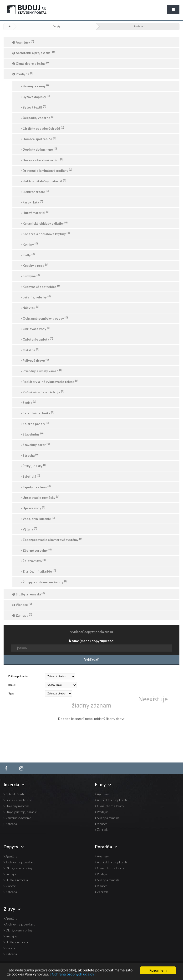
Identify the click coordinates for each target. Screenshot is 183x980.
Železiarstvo (33, 561)
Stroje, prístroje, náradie (20, 812)
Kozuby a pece (35, 265)
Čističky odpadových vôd (42, 128)
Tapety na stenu (36, 487)
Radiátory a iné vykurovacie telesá (50, 381)
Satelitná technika (38, 413)
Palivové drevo (35, 360)
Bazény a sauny (35, 86)
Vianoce (22, 604)
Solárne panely (35, 423)
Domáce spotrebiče (38, 139)
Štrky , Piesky (34, 466)
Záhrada (22, 615)
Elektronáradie (35, 191)
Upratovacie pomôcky (40, 497)
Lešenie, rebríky (36, 297)
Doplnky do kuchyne (39, 149)
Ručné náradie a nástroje (43, 392)
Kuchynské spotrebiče (41, 286)
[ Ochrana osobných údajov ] (73, 975)
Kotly (28, 255)
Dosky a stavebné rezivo (42, 160)
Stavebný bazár (35, 444)
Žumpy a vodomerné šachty (44, 582)
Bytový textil (33, 107)
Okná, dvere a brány (31, 63)
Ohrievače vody (36, 329)
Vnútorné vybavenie (17, 818)
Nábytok (30, 307)
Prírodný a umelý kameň (42, 371)
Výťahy (29, 529)
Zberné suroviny (36, 550)
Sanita (28, 402)
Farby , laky (32, 202)
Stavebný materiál (16, 806)
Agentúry (23, 42)
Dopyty (57, 26)
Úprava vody (33, 508)
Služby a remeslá (29, 594)
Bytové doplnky (35, 97)
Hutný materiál (35, 212)
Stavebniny (32, 434)
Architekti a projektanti (34, 52)
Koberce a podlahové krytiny (45, 234)
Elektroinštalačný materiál (43, 181)
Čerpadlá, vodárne (37, 117)
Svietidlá (30, 476)
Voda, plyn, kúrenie (38, 518)
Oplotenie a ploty (37, 339)
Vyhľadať (91, 659)
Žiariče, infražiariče (38, 571)
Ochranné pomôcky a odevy (44, 318)
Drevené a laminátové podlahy (46, 170)
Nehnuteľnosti (14, 794)
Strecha (30, 455)
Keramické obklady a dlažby (44, 223)
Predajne (139, 26)
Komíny (29, 244)
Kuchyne (30, 276)
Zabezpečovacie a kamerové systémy (52, 539)
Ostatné (30, 350)
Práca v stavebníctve (18, 800)
